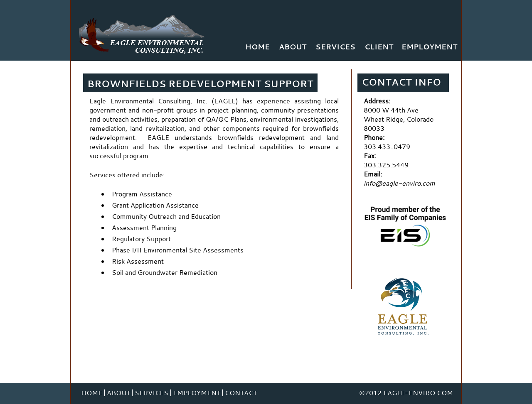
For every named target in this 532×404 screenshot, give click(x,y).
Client (379, 47)
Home (257, 47)
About (293, 47)
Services (335, 47)
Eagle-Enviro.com (418, 393)
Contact (241, 393)
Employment (429, 47)
